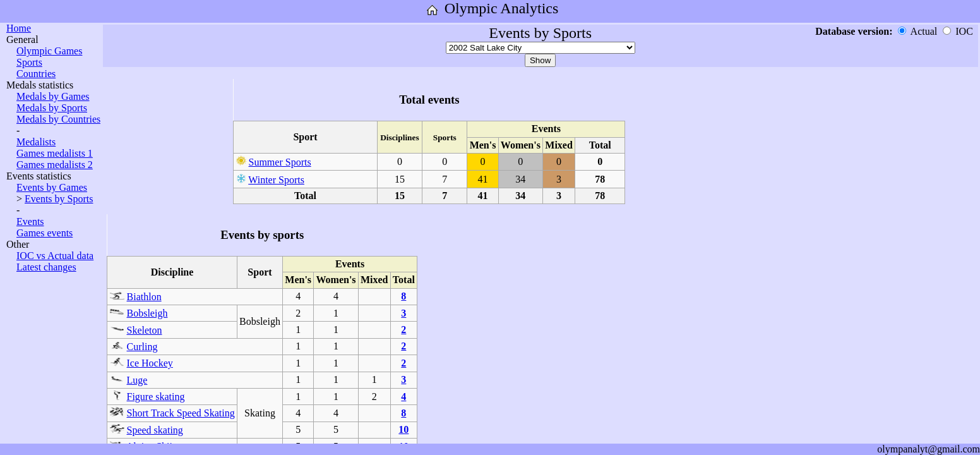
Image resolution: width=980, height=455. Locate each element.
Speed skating (155, 430)
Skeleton (145, 330)
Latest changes (46, 267)
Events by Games (52, 187)
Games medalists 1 (55, 153)
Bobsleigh (147, 313)
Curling (142, 347)
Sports (29, 62)
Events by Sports (59, 199)
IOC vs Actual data (55, 256)
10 (403, 429)
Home (19, 28)
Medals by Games (53, 96)
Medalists (36, 142)
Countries (36, 74)
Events (30, 221)
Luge (137, 380)
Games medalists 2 (55, 165)
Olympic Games (49, 51)
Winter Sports (276, 180)
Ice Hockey (150, 363)
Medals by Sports (52, 108)
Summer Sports (280, 162)
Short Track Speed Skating (181, 413)
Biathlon (144, 297)
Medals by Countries (58, 119)
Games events (45, 233)
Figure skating (156, 397)
